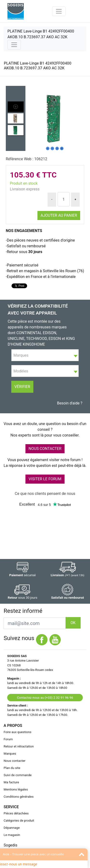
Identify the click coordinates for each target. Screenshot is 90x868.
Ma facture (11, 782)
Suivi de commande (18, 775)
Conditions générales (19, 797)
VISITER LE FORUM (45, 479)
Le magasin (12, 835)
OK (73, 623)
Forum (8, 739)
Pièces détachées (16, 813)
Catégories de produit (19, 821)
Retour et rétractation (19, 746)
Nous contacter (15, 761)
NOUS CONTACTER (45, 449)
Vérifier (22, 387)
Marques (10, 754)
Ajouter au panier (59, 215)
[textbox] (45, 355)
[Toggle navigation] (59, 11)
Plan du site (12, 768)
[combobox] (45, 355)
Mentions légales (16, 789)
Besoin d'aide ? (70, 403)
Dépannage (12, 828)
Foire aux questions (18, 732)
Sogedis (10, 845)
